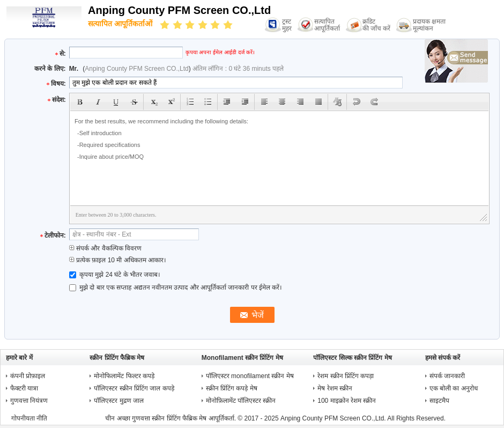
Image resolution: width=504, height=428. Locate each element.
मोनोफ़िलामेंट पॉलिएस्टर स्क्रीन (241, 401)
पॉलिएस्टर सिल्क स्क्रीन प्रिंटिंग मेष (352, 358)
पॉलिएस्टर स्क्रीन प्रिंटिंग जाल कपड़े (134, 388)
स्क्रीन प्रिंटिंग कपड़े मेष (232, 388)
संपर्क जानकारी (447, 376)
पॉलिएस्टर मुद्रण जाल (119, 401)
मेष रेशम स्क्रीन (335, 388)
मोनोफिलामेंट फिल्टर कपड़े (124, 376)
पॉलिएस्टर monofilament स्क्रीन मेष (250, 376)
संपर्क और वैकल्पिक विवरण (105, 248)
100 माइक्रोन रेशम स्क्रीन (347, 401)
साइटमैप (439, 401)
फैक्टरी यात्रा (24, 388)
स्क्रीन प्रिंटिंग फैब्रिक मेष (117, 358)
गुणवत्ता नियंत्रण (29, 401)
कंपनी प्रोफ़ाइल (28, 376)
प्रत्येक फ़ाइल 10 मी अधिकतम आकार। (118, 260)
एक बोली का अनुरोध (454, 388)
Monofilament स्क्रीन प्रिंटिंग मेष (242, 358)
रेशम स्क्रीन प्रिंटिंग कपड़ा (346, 376)
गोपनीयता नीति (29, 418)
